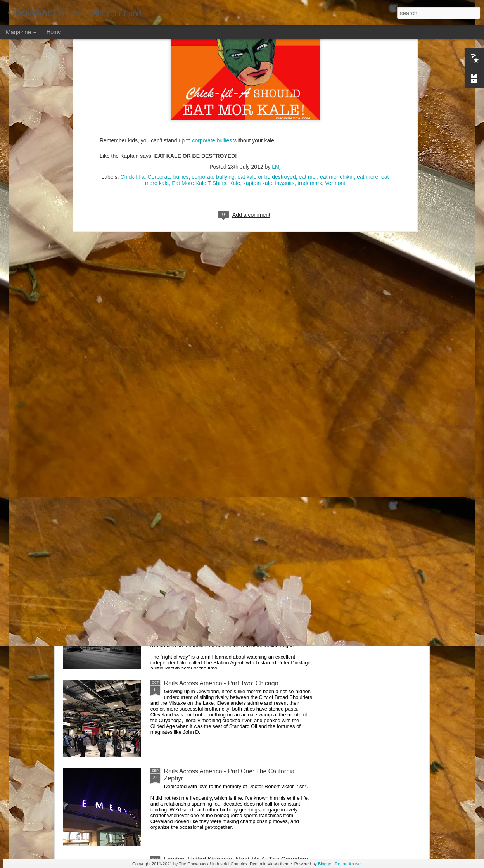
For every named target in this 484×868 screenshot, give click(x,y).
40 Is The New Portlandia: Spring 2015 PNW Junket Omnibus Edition (285, 364)
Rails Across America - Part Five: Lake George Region (200, 361)
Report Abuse (348, 864)
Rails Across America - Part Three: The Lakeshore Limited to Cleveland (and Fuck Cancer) (233, 599)
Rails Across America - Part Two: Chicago (221, 683)
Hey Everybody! (186, 419)
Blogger (325, 864)
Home (54, 32)
